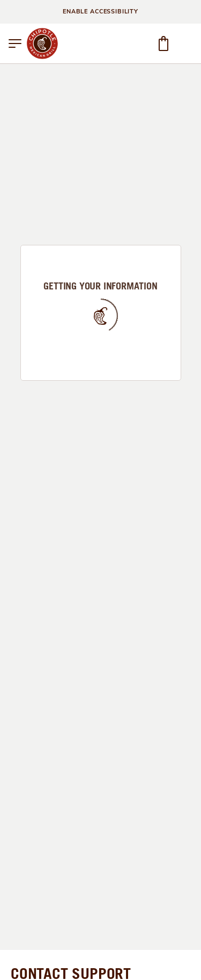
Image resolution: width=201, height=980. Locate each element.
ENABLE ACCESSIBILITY (100, 12)
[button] (15, 43)
